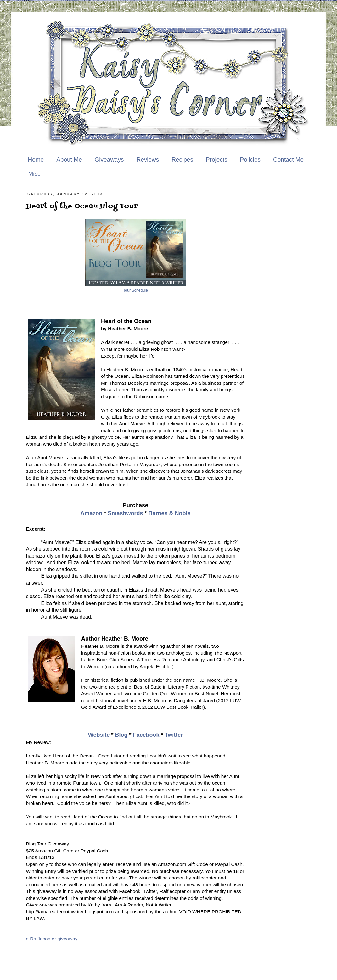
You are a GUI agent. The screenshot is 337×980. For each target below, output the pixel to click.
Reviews (148, 160)
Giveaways (109, 160)
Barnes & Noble (170, 513)
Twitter (174, 735)
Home (36, 160)
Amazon (91, 513)
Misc (34, 174)
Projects (217, 160)
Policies (250, 160)
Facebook (146, 735)
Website (99, 735)
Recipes (182, 160)
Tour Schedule (135, 290)
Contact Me (288, 160)
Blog (121, 735)
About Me (69, 160)
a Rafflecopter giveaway (52, 939)
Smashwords (125, 513)
